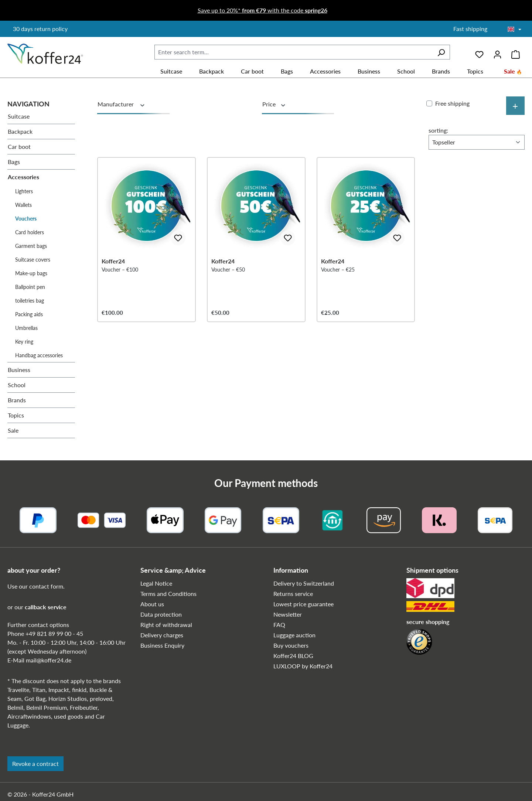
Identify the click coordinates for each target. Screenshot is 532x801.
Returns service (293, 594)
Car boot (19, 146)
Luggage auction (294, 635)
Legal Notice (156, 583)
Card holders (30, 232)
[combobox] (294, 52)
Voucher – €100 (120, 283)
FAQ (279, 625)
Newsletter (288, 614)
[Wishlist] (479, 52)
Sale (13, 430)
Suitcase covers (33, 260)
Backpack (20, 131)
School (17, 385)
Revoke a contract (35, 763)
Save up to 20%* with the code (262, 10)
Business (19, 370)
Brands (17, 400)
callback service (46, 607)
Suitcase (19, 116)
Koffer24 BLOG (293, 656)
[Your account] (497, 52)
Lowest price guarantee (303, 604)
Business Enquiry (162, 645)
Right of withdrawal (166, 625)
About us (152, 604)
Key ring (24, 342)
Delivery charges (162, 635)
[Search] (441, 52)
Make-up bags (31, 273)
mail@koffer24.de (49, 660)
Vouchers (26, 219)
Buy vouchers (291, 645)
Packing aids (29, 314)
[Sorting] (477, 142)
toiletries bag (30, 301)
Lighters (24, 191)
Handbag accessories (39, 355)
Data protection (161, 614)
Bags (14, 162)
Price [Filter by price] (274, 104)
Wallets (23, 205)
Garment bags (31, 246)
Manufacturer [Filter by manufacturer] (122, 104)
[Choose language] (514, 30)
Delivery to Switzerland (304, 583)
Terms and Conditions (168, 594)
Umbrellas (26, 328)
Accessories (23, 177)
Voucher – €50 (228, 283)
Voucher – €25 (338, 283)
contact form (46, 586)
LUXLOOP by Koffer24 (303, 666)
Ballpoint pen (30, 287)
